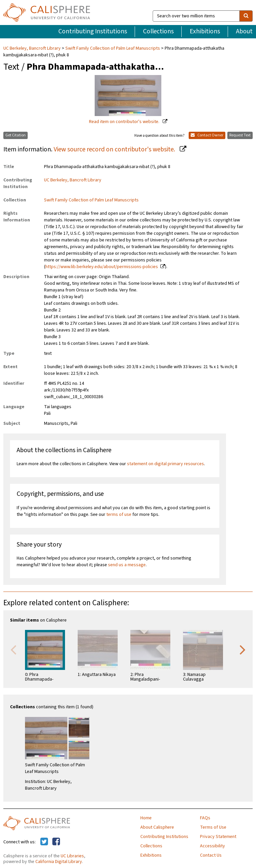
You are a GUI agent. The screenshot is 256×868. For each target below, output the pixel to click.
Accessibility (212, 846)
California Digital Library (59, 862)
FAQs (205, 818)
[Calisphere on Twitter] (44, 842)
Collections (158, 31)
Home (146, 818)
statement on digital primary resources (165, 464)
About (244, 31)
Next (243, 649)
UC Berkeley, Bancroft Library (32, 48)
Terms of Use (213, 827)
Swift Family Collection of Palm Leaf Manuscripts (113, 48)
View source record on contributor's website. (115, 149)
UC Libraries (72, 856)
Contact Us (211, 855)
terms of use (119, 515)
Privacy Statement (218, 837)
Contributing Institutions (93, 31)
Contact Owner (207, 135)
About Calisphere (157, 827)
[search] (246, 16)
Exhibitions (205, 31)
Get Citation (15, 135)
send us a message (127, 565)
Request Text (240, 135)
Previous (13, 649)
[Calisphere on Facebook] (56, 842)
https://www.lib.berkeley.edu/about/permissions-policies (102, 267)
